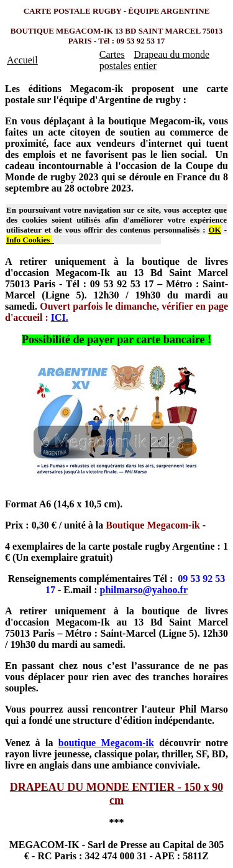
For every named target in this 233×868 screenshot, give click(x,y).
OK (215, 230)
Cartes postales (116, 60)
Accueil (22, 60)
